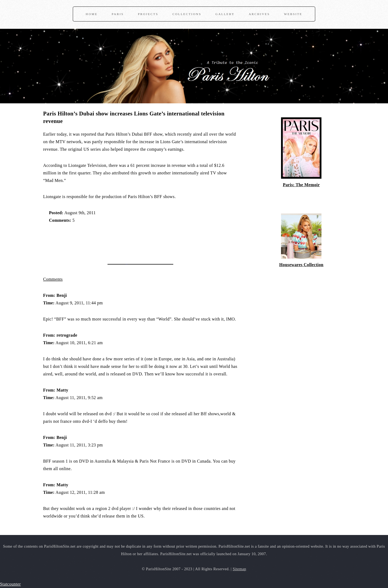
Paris (118, 14)
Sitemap (240, 569)
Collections (187, 14)
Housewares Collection (301, 265)
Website (293, 14)
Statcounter (10, 584)
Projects (148, 14)
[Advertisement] (106, 241)
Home (92, 14)
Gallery (225, 14)
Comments (53, 279)
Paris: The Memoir (301, 185)
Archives (259, 14)
